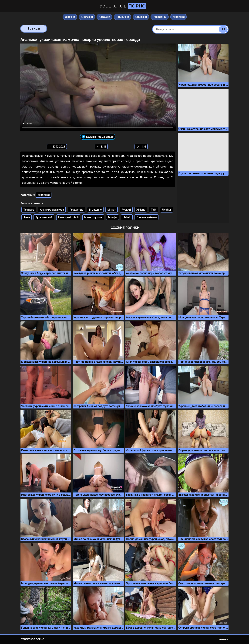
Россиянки (160, 17)
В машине (95, 210)
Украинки (178, 17)
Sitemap (223, 639)
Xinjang (141, 210)
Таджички (122, 17)
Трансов (29, 210)
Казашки (104, 17)
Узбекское (123, 6)
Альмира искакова (52, 210)
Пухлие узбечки (146, 217)
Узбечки (70, 17)
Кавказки (141, 17)
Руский (126, 210)
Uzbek (127, 217)
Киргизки (87, 17)
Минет (112, 210)
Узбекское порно (33, 639)
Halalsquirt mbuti (68, 217)
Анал (27, 217)
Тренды (34, 29)
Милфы (113, 217)
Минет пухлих (93, 217)
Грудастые (76, 210)
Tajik (154, 210)
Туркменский (44, 217)
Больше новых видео (98, 137)
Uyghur (167, 210)
